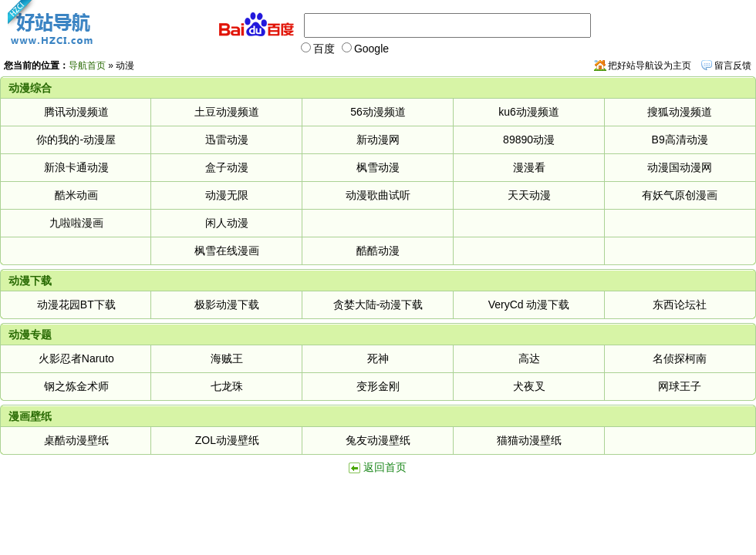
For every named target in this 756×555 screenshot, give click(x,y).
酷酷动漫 (378, 251)
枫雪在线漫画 (227, 251)
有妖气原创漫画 (680, 195)
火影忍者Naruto (76, 358)
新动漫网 (378, 140)
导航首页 (87, 66)
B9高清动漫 (680, 140)
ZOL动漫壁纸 (227, 440)
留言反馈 (733, 66)
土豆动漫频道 (227, 112)
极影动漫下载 (227, 304)
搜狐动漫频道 (680, 112)
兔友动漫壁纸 (378, 440)
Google (365, 49)
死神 (378, 358)
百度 (318, 49)
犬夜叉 (529, 386)
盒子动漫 (227, 167)
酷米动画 (76, 195)
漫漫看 (529, 167)
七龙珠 (227, 386)
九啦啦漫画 (76, 223)
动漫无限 (227, 195)
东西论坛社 (680, 304)
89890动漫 (529, 140)
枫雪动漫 (378, 167)
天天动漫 (529, 195)
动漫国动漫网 (680, 167)
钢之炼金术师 (76, 386)
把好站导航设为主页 (650, 66)
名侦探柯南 (680, 358)
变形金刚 (378, 386)
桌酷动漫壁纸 (76, 440)
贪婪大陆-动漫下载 (378, 304)
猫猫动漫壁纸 (529, 440)
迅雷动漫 (227, 140)
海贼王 (227, 358)
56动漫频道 (378, 112)
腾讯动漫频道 (76, 112)
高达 (529, 358)
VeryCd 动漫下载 (529, 304)
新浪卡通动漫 (76, 167)
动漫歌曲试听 (378, 195)
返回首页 (385, 467)
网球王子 (680, 386)
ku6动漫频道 (529, 112)
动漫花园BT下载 (76, 304)
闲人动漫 (227, 223)
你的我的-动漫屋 (76, 140)
